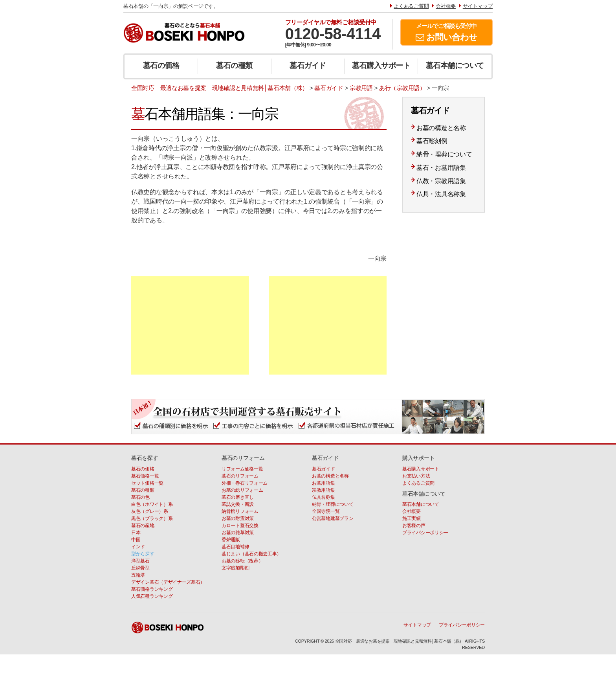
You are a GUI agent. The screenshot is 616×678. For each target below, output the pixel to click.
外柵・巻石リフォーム (245, 483)
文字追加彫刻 (235, 568)
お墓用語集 (324, 483)
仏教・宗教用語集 (441, 181)
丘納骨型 (140, 568)
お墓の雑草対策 (238, 533)
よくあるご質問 (418, 483)
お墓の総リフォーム (242, 490)
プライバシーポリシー (425, 533)
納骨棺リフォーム (240, 511)
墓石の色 (140, 497)
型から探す (143, 554)
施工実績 (412, 518)
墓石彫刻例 (432, 141)
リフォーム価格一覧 (242, 469)
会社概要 (412, 511)
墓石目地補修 (235, 547)
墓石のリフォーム (240, 476)
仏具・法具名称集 (441, 194)
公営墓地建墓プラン (333, 518)
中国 (136, 540)
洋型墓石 (140, 561)
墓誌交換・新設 (238, 504)
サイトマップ (417, 625)
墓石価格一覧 (145, 476)
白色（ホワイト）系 (152, 504)
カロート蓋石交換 (240, 525)
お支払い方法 (416, 476)
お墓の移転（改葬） (242, 561)
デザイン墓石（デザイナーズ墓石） (168, 582)
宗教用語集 (324, 490)
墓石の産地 (143, 525)
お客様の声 (414, 525)
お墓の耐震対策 (238, 518)
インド (138, 547)
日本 (136, 533)
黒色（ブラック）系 (152, 518)
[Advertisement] (190, 325)
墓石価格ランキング (152, 589)
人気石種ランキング (152, 596)
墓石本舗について (455, 65)
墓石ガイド (308, 65)
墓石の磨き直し (238, 497)
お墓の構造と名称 (441, 128)
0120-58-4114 (333, 34)
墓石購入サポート (381, 65)
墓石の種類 (234, 65)
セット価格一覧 (147, 483)
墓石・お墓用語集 (441, 168)
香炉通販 (231, 540)
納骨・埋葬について (444, 154)
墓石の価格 (161, 65)
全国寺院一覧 (326, 511)
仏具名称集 (324, 497)
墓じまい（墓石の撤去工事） (251, 554)
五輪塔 (138, 575)
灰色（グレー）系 (150, 511)
